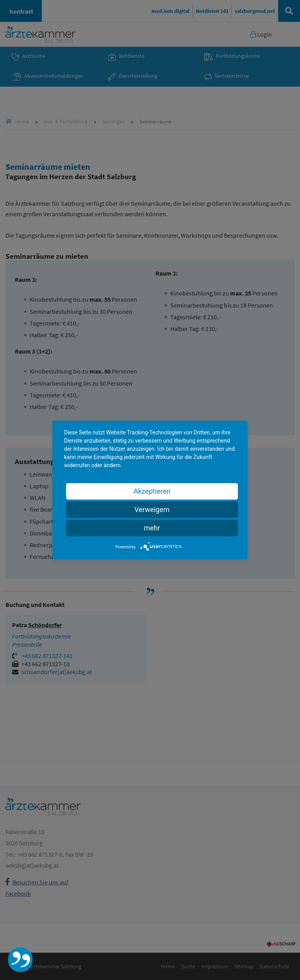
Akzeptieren (152, 491)
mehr (152, 528)
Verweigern (152, 510)
